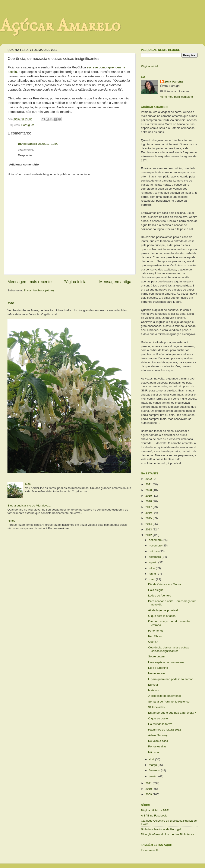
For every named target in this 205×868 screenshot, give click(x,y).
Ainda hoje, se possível (163, 610)
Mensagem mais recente (30, 282)
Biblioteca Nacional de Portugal (161, 829)
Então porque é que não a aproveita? (172, 713)
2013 (149, 529)
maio (152, 579)
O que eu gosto (158, 718)
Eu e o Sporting (158, 668)
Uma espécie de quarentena (166, 662)
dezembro (156, 540)
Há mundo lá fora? (160, 724)
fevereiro (155, 770)
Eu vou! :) (154, 685)
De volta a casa (158, 741)
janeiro (154, 776)
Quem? (153, 642)
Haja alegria (156, 590)
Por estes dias (157, 746)
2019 (149, 496)
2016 (149, 513)
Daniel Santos (27, 144)
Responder (25, 155)
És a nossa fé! (150, 850)
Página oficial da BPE (155, 810)
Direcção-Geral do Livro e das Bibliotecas (167, 834)
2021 (149, 484)
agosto (154, 562)
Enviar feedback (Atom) (39, 290)
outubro (154, 551)
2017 (149, 507)
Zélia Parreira (174, 82)
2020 (149, 490)
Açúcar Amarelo (60, 26)
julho (152, 568)
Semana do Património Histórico (169, 702)
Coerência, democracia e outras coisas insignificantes (169, 649)
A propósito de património (165, 696)
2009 (149, 794)
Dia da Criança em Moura (165, 584)
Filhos (11, 521)
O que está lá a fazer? (162, 616)
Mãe (11, 303)
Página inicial (75, 282)
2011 (149, 783)
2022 (149, 479)
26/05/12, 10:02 (48, 144)
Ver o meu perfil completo (176, 97)
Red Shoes (155, 636)
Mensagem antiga (115, 282)
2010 (149, 789)
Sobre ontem (156, 656)
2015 (149, 518)
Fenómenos (156, 631)
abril (152, 759)
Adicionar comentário (24, 165)
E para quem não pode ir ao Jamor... (172, 679)
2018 (149, 501)
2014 (149, 524)
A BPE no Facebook (154, 816)
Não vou (154, 752)
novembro (156, 545)
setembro (155, 557)
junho (153, 574)
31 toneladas (156, 707)
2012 (149, 535)
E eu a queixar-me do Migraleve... (29, 506)
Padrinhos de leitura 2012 (165, 730)
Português (28, 125)
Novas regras (157, 673)
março (153, 765)
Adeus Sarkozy (158, 735)
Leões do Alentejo (160, 596)
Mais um (154, 690)
